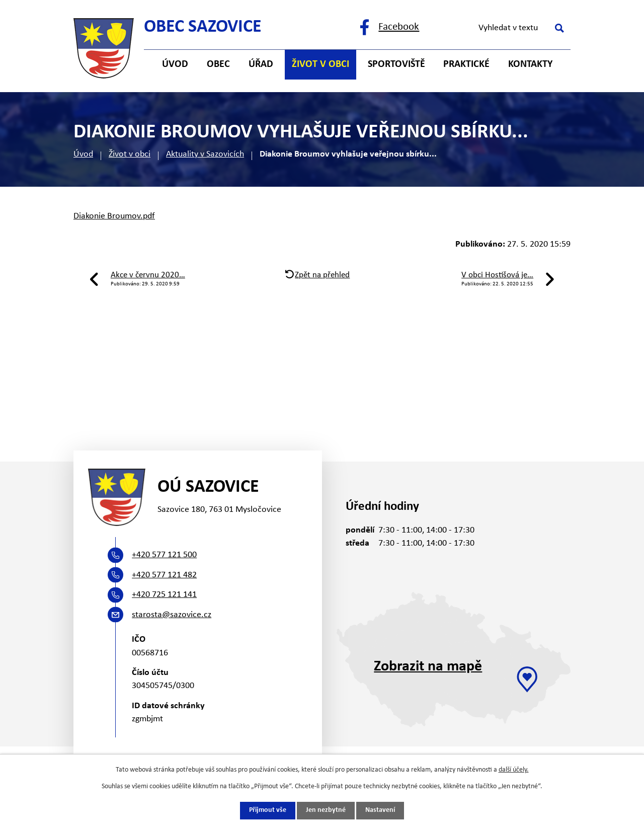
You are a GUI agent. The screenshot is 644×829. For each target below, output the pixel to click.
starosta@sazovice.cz (172, 615)
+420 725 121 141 (164, 595)
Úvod (83, 154)
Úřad (261, 64)
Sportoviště (396, 64)
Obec (218, 64)
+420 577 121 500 (164, 555)
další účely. (514, 770)
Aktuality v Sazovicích (205, 154)
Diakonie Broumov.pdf (114, 216)
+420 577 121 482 (164, 575)
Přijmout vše (268, 811)
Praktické (466, 64)
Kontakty (530, 64)
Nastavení (380, 811)
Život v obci (130, 154)
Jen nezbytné (326, 811)
